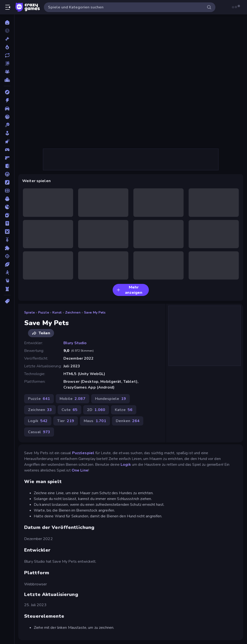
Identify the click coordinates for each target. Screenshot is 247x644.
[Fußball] (7, 191)
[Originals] (7, 63)
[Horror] (7, 199)
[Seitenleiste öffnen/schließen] (8, 7)
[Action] (7, 100)
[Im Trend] (7, 47)
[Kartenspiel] (7, 215)
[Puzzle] (7, 248)
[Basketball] (7, 117)
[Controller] (7, 150)
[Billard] (7, 125)
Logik (126, 465)
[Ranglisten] (7, 80)
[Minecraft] (7, 232)
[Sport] (7, 264)
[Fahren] (7, 174)
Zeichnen (73, 312)
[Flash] (7, 182)
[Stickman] (7, 273)
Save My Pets (95, 312)
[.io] (7, 207)
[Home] (7, 22)
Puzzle (44, 312)
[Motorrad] (7, 240)
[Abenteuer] (7, 92)
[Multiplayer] (7, 72)
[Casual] (7, 133)
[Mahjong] (7, 223)
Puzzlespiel (83, 453)
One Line (80, 470)
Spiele (29, 312)
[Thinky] (7, 281)
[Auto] (7, 109)
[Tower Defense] (7, 289)
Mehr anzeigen (129, 290)
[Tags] (7, 301)
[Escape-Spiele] (7, 166)
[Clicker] (7, 141)
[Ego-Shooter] (7, 158)
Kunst (57, 312)
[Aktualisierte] (7, 55)
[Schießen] (7, 256)
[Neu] (7, 39)
